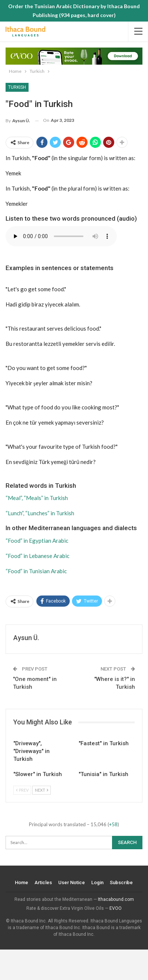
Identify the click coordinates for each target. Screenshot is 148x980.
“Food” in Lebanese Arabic (37, 556)
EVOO (116, 908)
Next (42, 790)
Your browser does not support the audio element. (61, 236)
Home (22, 882)
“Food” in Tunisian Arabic (36, 571)
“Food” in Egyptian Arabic (37, 541)
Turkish (17, 87)
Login (98, 882)
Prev (22, 790)
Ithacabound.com (116, 899)
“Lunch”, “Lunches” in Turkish (40, 513)
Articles (44, 882)
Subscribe (122, 882)
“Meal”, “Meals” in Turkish (37, 498)
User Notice (72, 882)
